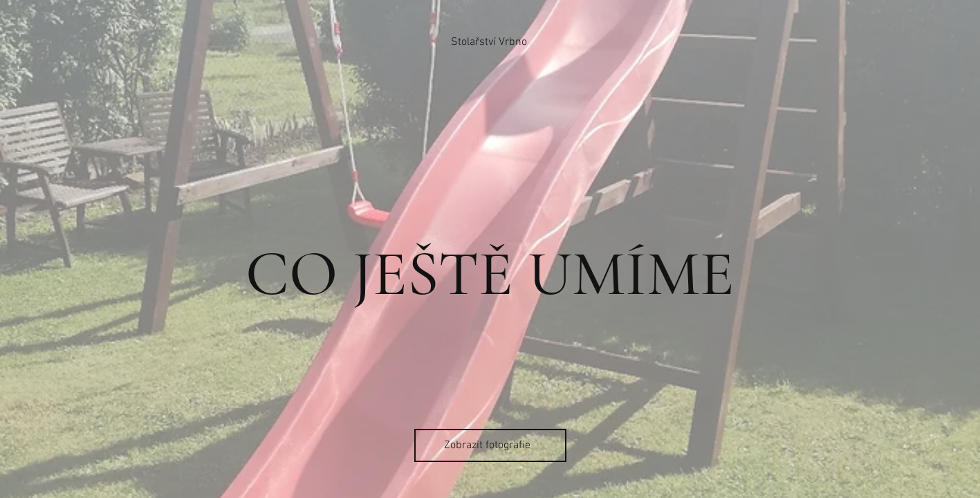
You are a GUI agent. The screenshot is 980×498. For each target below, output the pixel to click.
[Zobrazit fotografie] (490, 445)
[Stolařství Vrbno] (490, 42)
